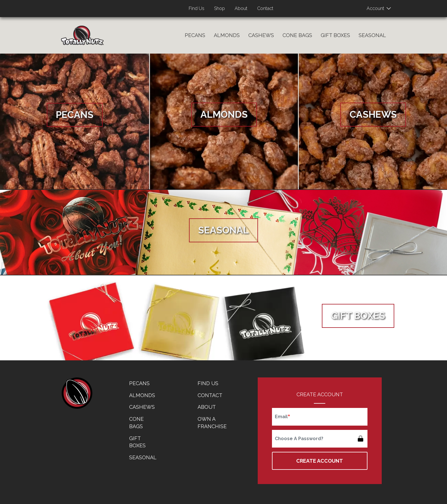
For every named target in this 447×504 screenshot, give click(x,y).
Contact (265, 8)
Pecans (195, 35)
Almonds (227, 35)
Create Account (320, 461)
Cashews (261, 35)
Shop (220, 8)
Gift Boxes (335, 35)
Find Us (197, 8)
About (241, 8)
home (77, 393)
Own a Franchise (212, 423)
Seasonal (372, 35)
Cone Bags (297, 35)
